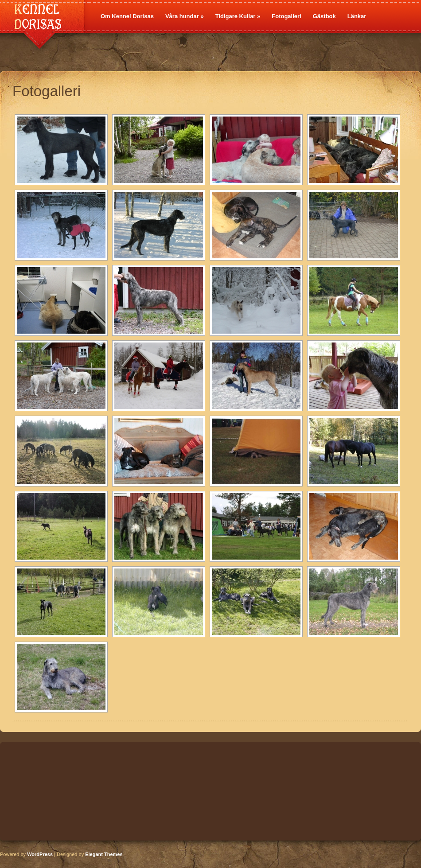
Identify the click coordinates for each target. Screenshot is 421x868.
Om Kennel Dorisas (127, 16)
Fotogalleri (286, 16)
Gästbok (324, 16)
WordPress (40, 854)
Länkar (357, 16)
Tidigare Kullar (238, 16)
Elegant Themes (104, 854)
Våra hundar (185, 16)
